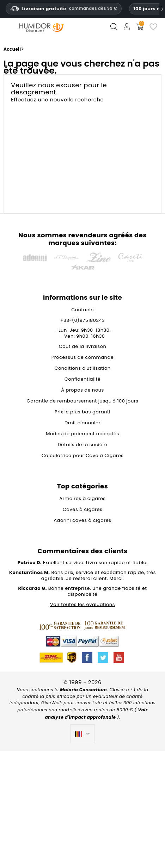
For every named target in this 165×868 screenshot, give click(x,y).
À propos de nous (82, 390)
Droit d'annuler (82, 423)
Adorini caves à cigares (82, 520)
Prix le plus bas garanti (82, 412)
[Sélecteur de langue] (83, 734)
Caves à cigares (83, 509)
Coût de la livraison (83, 346)
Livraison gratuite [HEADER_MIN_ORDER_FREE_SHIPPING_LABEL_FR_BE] (64, 9)
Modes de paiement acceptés (82, 434)
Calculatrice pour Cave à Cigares (83, 455)
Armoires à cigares (82, 498)
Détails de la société (83, 445)
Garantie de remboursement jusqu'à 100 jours (83, 401)
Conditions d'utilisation (82, 368)
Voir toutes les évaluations (82, 604)
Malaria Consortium (83, 690)
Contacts (82, 310)
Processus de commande (83, 357)
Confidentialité (83, 379)
